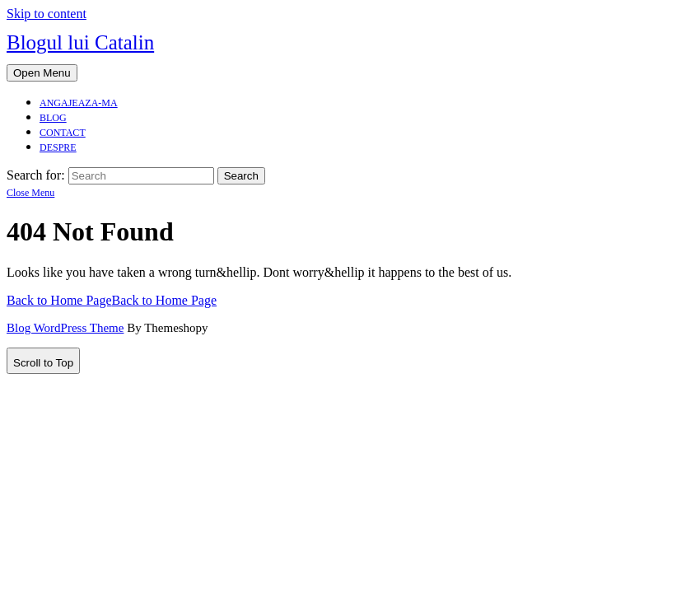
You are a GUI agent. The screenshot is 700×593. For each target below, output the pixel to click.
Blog (53, 118)
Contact (63, 133)
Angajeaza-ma (79, 103)
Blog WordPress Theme (65, 328)
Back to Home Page (112, 300)
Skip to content (47, 14)
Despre (58, 147)
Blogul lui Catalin (80, 42)
